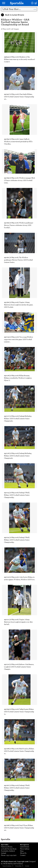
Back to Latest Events (13, 15)
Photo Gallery (25, 849)
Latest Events (25, 847)
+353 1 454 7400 (11, 855)
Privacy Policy (18, 866)
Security (27, 866)
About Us (23, 853)
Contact (23, 855)
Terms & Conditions (7, 866)
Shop (22, 851)
